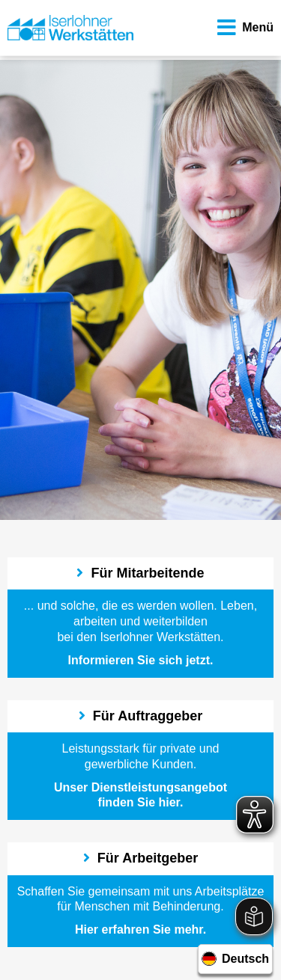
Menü (244, 28)
